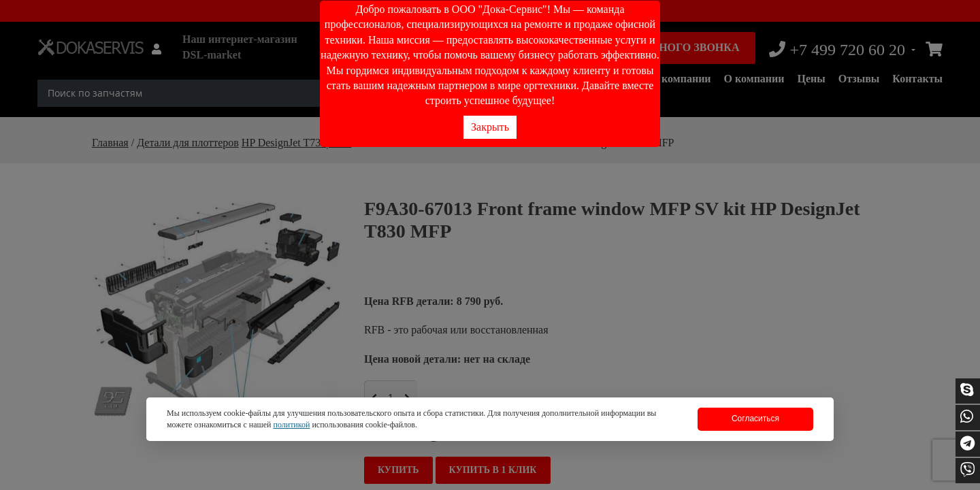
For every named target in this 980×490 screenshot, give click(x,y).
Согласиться (755, 419)
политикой (291, 425)
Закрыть (490, 127)
